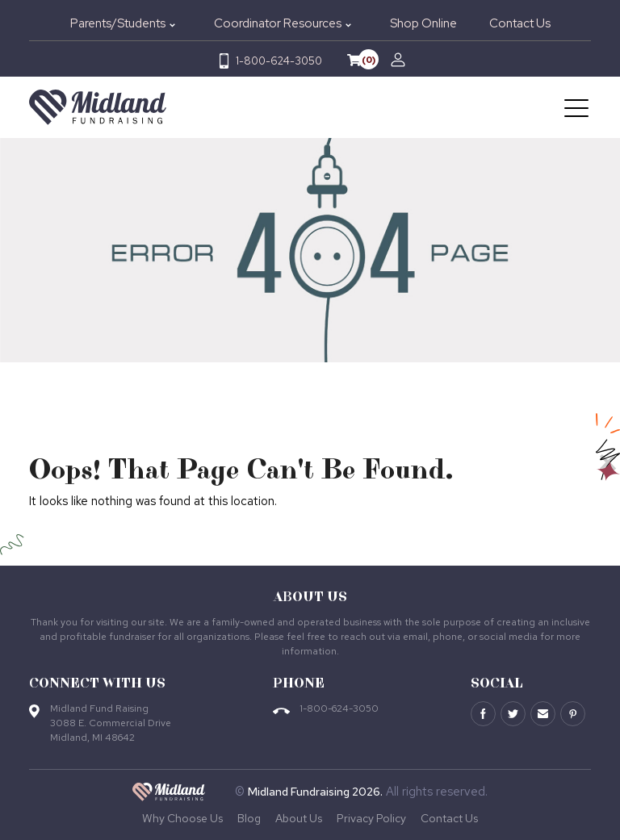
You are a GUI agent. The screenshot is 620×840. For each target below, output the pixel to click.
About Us (299, 818)
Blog (249, 818)
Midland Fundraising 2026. (315, 792)
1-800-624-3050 (279, 61)
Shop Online (423, 23)
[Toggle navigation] (578, 107)
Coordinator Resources (278, 23)
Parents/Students (118, 23)
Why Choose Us (182, 818)
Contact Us (520, 23)
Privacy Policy (371, 818)
